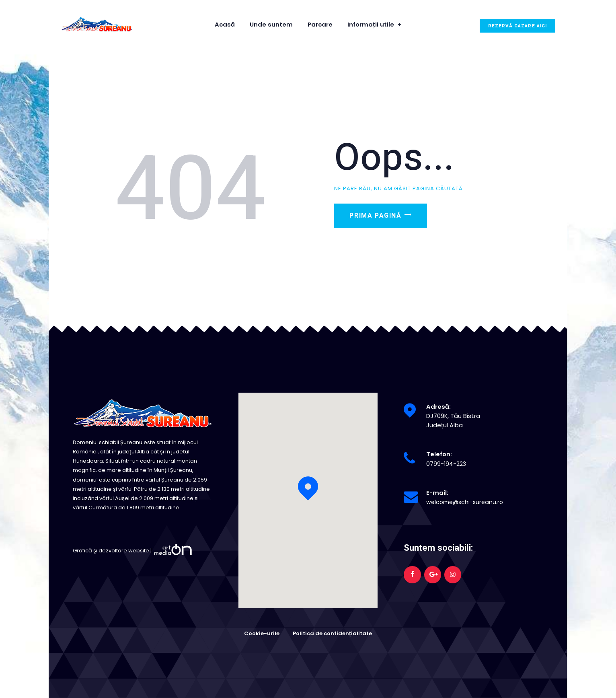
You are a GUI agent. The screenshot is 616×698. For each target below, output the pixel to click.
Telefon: (439, 454)
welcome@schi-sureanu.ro (466, 502)
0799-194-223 (446, 464)
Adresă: (438, 407)
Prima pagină (383, 219)
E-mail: (437, 493)
